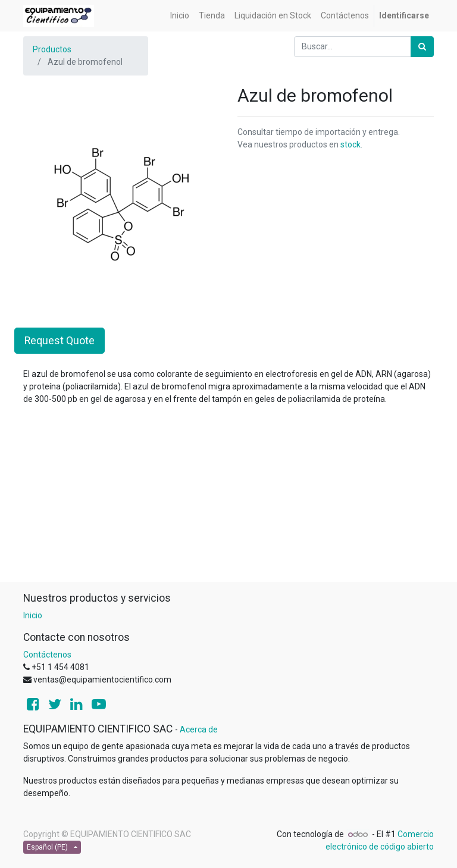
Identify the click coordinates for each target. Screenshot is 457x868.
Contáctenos (47, 655)
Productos (52, 49)
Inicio (33, 615)
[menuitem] (180, 16)
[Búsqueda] (422, 47)
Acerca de (199, 729)
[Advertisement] (228, 498)
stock (350, 144)
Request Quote (60, 341)
